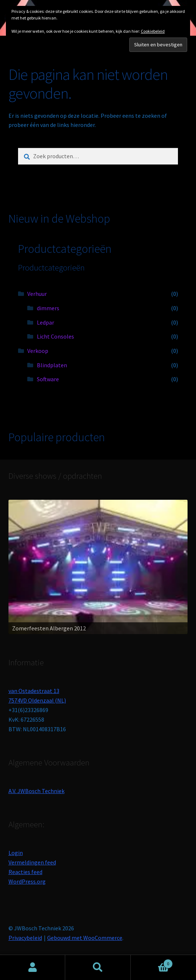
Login (16, 853)
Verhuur (37, 294)
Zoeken (98, 967)
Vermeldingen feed (32, 862)
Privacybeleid (25, 938)
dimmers (48, 308)
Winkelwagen (152, 962)
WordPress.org (27, 881)
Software (48, 379)
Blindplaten (52, 365)
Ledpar (45, 322)
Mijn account (33, 967)
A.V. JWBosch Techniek (36, 791)
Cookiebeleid (153, 31)
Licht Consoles (55, 336)
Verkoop (38, 351)
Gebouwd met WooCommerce (85, 938)
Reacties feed (25, 872)
